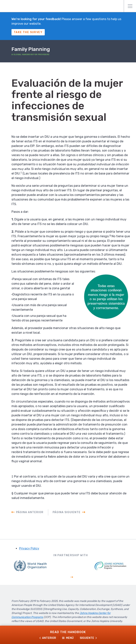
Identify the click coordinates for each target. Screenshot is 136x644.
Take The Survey (28, 32)
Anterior (49, 638)
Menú (130, 6)
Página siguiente (67, 512)
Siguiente (87, 638)
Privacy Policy (29, 548)
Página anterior (30, 512)
